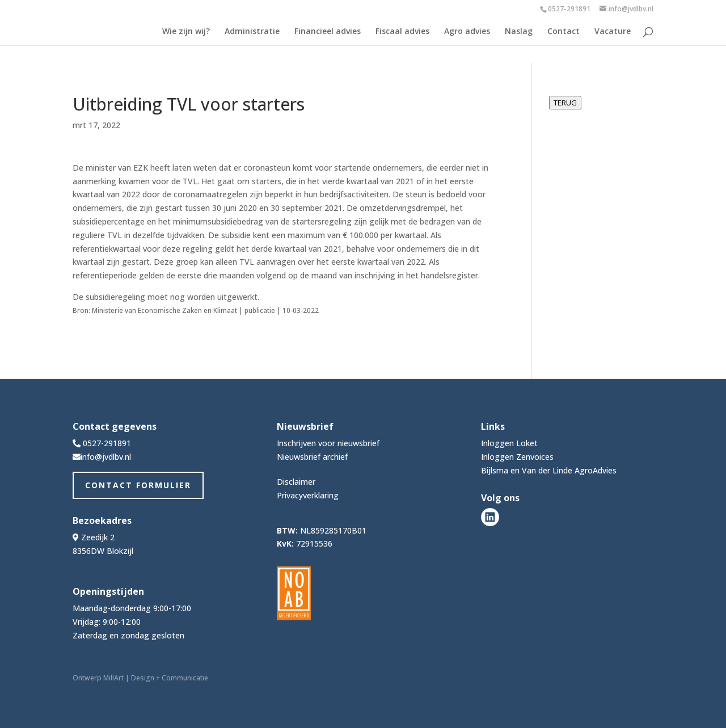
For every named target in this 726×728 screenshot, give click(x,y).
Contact (564, 32)
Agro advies (467, 32)
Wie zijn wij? (186, 32)
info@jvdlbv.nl (106, 457)
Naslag (519, 32)
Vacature (613, 32)
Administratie (252, 32)
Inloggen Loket (509, 443)
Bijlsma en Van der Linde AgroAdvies (549, 470)
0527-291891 (569, 9)
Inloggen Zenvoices (517, 457)
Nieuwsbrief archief (312, 457)
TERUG (565, 103)
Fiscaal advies (402, 32)
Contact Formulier (138, 485)
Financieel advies (328, 32)
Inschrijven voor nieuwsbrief (328, 443)
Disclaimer (296, 482)
